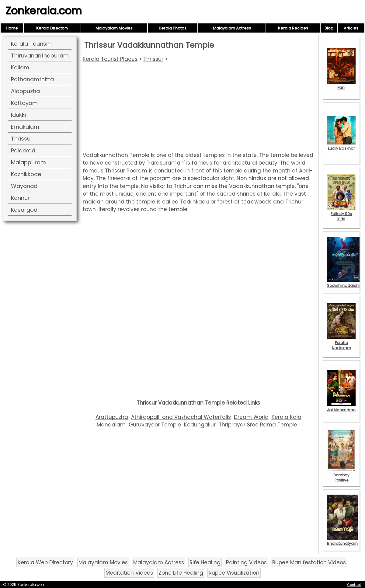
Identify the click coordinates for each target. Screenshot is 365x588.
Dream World (251, 417)
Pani (341, 85)
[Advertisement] (198, 109)
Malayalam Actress (232, 28)
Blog (329, 28)
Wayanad (24, 186)
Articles (351, 28)
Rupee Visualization (234, 573)
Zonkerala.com (43, 11)
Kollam (20, 67)
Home (12, 28)
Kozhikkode (26, 174)
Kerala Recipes (293, 28)
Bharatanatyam (342, 541)
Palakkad (23, 150)
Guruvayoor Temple (155, 425)
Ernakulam (25, 127)
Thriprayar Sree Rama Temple (258, 425)
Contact (354, 585)
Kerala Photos (173, 28)
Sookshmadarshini (345, 283)
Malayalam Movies (114, 28)
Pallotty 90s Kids (341, 214)
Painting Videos (246, 562)
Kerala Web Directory (45, 562)
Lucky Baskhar (341, 146)
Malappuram (28, 162)
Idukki (18, 115)
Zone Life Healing (181, 573)
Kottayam (24, 103)
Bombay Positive (341, 475)
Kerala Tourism (31, 44)
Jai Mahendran (341, 407)
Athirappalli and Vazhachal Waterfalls (181, 417)
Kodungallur (200, 425)
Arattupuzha (112, 417)
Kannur (20, 198)
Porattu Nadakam (341, 343)
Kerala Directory (52, 28)
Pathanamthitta (32, 79)
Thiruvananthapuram (40, 56)
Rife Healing (205, 562)
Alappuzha (25, 91)
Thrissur (22, 139)
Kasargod (24, 210)
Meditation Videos (129, 573)
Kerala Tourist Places (110, 59)
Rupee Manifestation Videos (309, 562)
